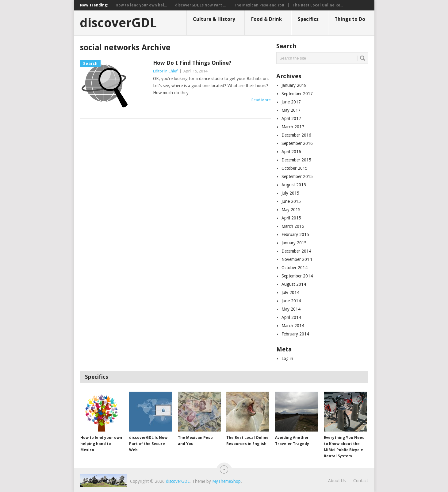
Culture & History (214, 19)
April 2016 (291, 152)
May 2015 (291, 210)
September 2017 (297, 94)
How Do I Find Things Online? (192, 63)
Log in (287, 358)
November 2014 (297, 259)
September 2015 (297, 176)
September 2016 (297, 143)
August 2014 (294, 284)
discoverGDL (118, 23)
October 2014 (295, 268)
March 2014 (293, 326)
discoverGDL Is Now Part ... (200, 5)
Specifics (308, 19)
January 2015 (294, 243)
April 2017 (291, 118)
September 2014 (297, 276)
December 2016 (296, 135)
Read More (261, 100)
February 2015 (295, 234)
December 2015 (296, 160)
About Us (337, 481)
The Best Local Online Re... (318, 5)
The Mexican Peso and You (259, 5)
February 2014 (295, 334)
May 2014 (291, 309)
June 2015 (291, 201)
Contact (361, 481)
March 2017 (293, 127)
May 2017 (291, 110)
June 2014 (291, 301)
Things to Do (350, 19)
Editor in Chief (165, 71)
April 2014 (291, 317)
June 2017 (291, 102)
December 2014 (296, 251)
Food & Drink (266, 19)
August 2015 (294, 185)
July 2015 (290, 193)
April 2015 (291, 218)
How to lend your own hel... (141, 5)
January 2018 (294, 85)
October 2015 (295, 168)
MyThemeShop (226, 481)
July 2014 (290, 292)
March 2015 (293, 226)
